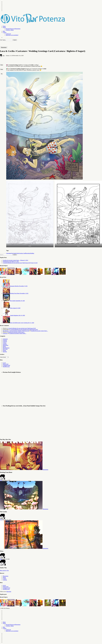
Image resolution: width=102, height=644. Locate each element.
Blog (4, 627)
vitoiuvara (5, 333)
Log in (4, 363)
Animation (5, 339)
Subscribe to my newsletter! (12, 631)
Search (15, 40)
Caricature (9, 253)
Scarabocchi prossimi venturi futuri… (39, 331)
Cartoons (5, 340)
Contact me (8, 630)
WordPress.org (6, 367)
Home (4, 622)
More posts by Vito (4, 570)
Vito (4, 56)
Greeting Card (22, 253)
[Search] (6, 40)
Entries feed (6, 364)
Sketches (5, 352)
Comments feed (6, 365)
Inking (4, 347)
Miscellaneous (6, 348)
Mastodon (9, 592)
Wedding (32, 253)
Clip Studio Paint (15, 253)
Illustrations (4, 47)
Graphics (5, 344)
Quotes (4, 350)
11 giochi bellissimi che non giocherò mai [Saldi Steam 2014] (22, 328)
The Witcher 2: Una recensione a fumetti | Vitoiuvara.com (16, 331)
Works (4, 623)
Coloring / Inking (10, 626)
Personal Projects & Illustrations (13, 625)
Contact (5, 628)
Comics (5, 343)
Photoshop (28, 253)
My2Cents (5, 349)
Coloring (5, 341)
